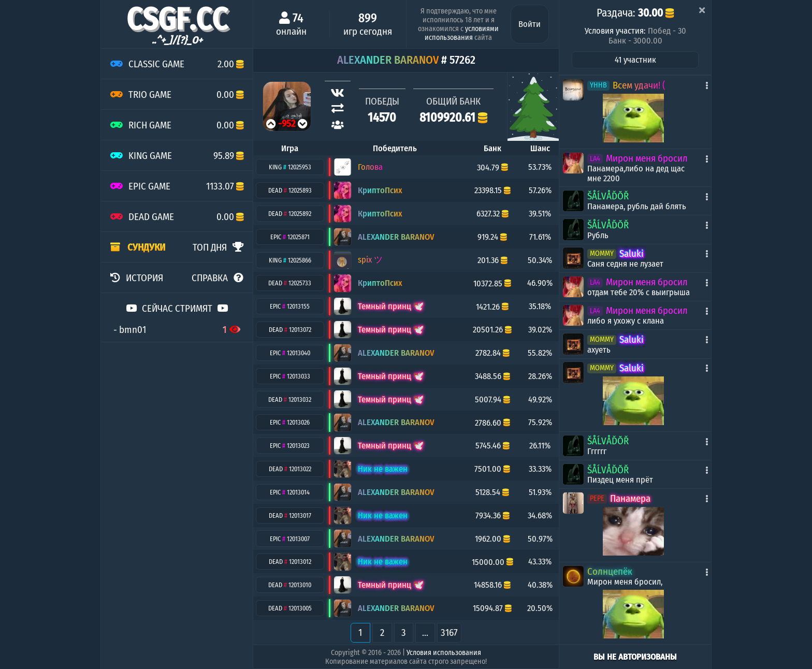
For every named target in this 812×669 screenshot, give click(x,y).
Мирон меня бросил (647, 158)
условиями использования (462, 33)
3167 (449, 632)
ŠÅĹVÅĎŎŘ (608, 196)
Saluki (632, 253)
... (425, 632)
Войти (530, 24)
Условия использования (444, 653)
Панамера (630, 498)
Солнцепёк (610, 571)
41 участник (635, 60)
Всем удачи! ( (639, 85)
